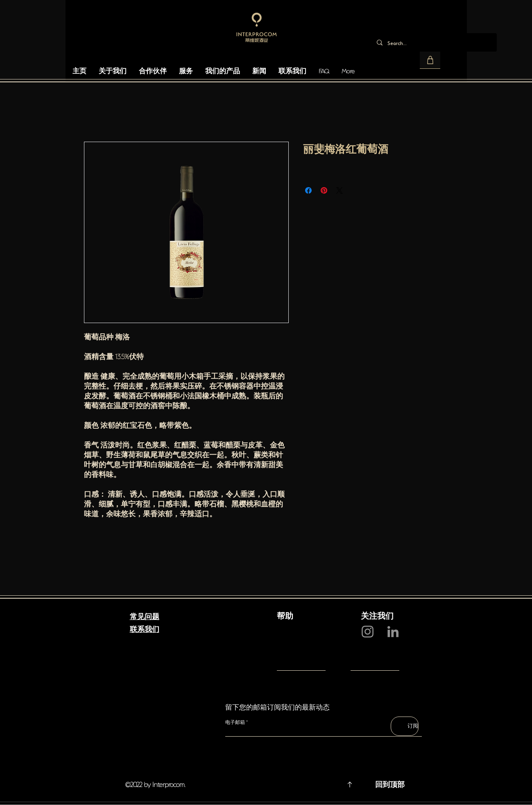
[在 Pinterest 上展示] (324, 190)
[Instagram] (368, 632)
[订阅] (405, 726)
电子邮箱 (235, 722)
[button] (430, 60)
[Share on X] (340, 190)
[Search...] (434, 42)
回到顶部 (390, 784)
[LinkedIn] (393, 632)
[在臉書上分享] (308, 190)
